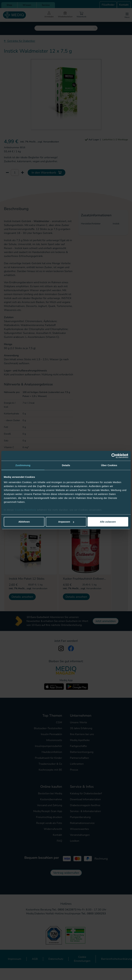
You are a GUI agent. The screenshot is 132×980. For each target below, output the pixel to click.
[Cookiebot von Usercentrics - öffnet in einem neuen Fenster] (114, 456)
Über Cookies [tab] (109, 465)
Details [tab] (66, 465)
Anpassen (66, 522)
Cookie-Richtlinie (26, 510)
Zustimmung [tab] (23, 465)
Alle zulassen (108, 522)
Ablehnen (24, 522)
